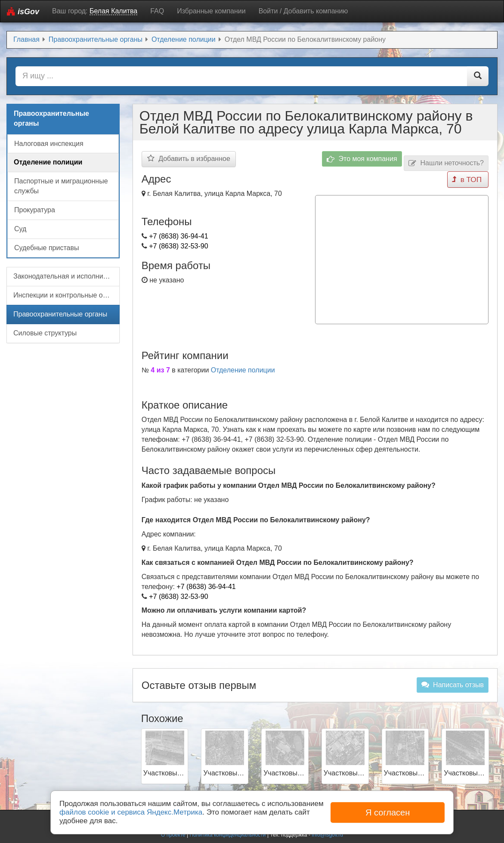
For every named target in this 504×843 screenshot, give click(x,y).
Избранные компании (211, 11)
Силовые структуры (45, 333)
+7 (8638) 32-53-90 (178, 246)
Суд (20, 229)
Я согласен (388, 812)
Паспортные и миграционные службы (61, 186)
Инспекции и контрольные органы (66, 295)
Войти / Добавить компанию (303, 11)
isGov (23, 11)
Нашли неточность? (446, 163)
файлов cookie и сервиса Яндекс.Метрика (131, 812)
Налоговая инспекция (49, 144)
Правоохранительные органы (60, 314)
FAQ (157, 11)
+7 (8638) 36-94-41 (178, 236)
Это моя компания (362, 159)
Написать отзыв (453, 682)
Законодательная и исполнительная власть (66, 276)
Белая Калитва (113, 11)
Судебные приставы (46, 248)
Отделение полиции (243, 367)
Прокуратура (35, 210)
